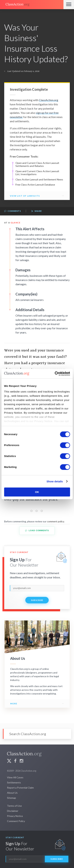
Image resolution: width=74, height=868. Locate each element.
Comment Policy (16, 821)
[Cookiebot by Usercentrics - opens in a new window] (55, 374)
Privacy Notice (15, 816)
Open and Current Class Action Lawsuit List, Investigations (37, 173)
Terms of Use (14, 806)
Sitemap (12, 798)
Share (36, 211)
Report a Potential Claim (20, 788)
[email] (37, 588)
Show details (55, 481)
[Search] (37, 734)
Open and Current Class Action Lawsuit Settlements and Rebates (37, 164)
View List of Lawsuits (25, 196)
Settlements (14, 782)
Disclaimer (13, 811)
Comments (12, 211)
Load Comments (37, 531)
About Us (12, 793)
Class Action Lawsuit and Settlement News (39, 179)
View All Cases (15, 777)
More (14, 704)
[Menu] (69, 5)
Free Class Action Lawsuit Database (35, 185)
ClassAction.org (49, 100)
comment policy (55, 521)
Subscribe (37, 600)
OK (37, 492)
